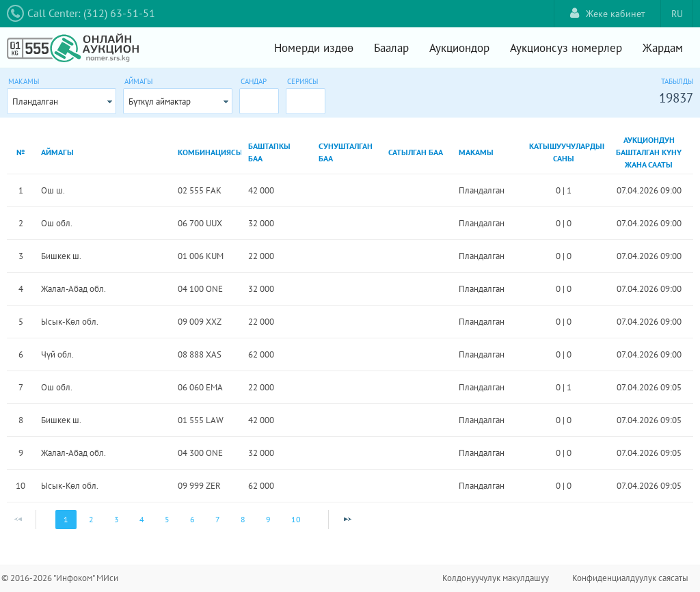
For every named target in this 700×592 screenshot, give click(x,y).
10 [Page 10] (296, 519)
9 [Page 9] (268, 519)
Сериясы (302, 81)
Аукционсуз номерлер (566, 48)
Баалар (391, 48)
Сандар (254, 81)
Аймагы (138, 81)
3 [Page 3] (117, 519)
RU (677, 14)
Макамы (24, 81)
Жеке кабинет (608, 13)
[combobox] (62, 101)
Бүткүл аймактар (160, 102)
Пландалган (35, 102)
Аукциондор (459, 48)
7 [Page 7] (218, 519)
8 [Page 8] (243, 519)
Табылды (677, 81)
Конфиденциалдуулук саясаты (630, 578)
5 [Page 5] (167, 519)
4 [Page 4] (142, 519)
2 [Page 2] (91, 519)
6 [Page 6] (192, 519)
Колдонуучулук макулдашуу (496, 578)
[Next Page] (347, 520)
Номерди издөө (314, 48)
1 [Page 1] (66, 519)
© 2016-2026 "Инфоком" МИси (60, 578)
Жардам (663, 48)
